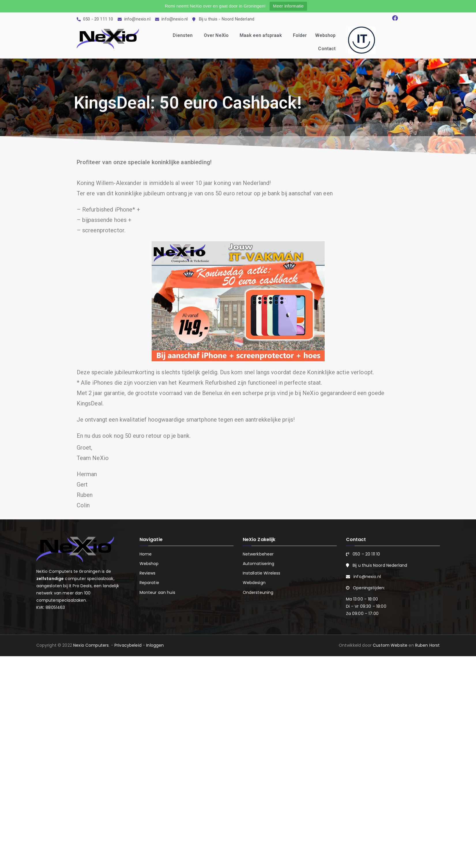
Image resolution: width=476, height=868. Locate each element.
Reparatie (149, 583)
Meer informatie (288, 6)
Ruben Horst (428, 645)
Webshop (326, 35)
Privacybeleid (128, 645)
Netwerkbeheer (258, 554)
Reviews (148, 573)
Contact (327, 49)
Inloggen (155, 645)
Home (146, 554)
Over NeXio (218, 35)
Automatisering (259, 564)
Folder (300, 35)
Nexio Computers (91, 645)
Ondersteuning (258, 592)
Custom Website (390, 645)
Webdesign (254, 583)
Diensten (184, 35)
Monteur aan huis (157, 592)
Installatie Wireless (262, 573)
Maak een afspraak (262, 35)
